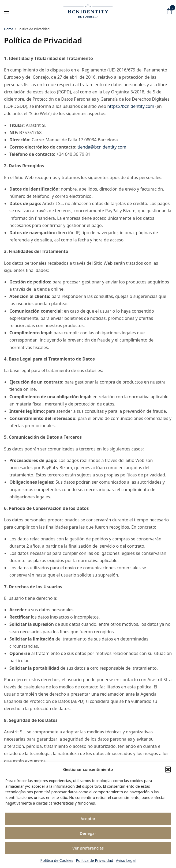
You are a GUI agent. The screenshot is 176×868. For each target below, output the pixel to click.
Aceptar (88, 818)
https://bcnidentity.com (131, 106)
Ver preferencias (88, 848)
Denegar (88, 833)
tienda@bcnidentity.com (102, 147)
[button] (168, 770)
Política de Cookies (57, 860)
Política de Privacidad (94, 860)
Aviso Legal (126, 860)
